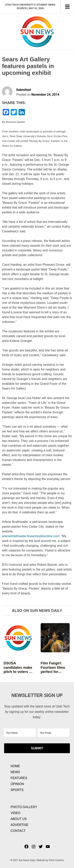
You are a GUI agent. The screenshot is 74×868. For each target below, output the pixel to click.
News (15, 772)
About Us (19, 819)
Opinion (17, 784)
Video (16, 813)
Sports (17, 790)
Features (19, 778)
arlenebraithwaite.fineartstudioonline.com (31, 536)
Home (15, 766)
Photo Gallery (24, 807)
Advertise (20, 825)
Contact (18, 831)
